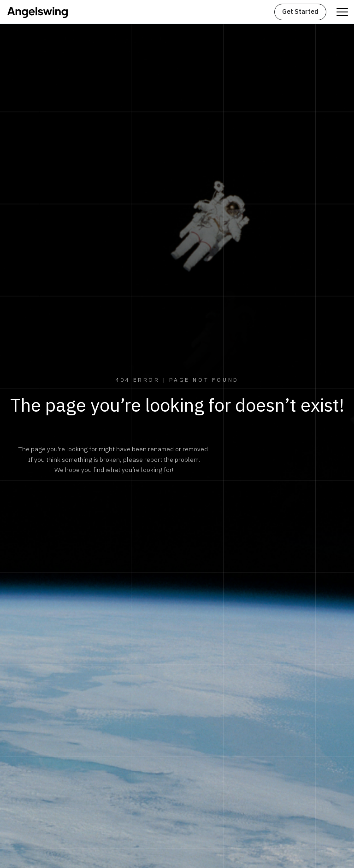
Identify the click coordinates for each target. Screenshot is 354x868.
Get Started (300, 12)
